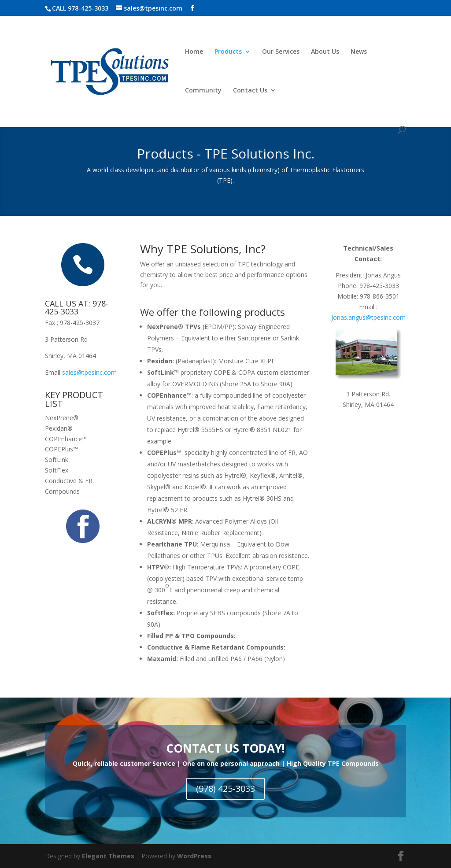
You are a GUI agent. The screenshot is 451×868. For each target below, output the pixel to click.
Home (194, 52)
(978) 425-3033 (225, 789)
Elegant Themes (108, 856)
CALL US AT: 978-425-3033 (77, 307)
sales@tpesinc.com (89, 372)
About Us (325, 52)
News (359, 52)
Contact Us (250, 91)
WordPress (194, 856)
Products (228, 52)
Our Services (281, 52)
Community (203, 91)
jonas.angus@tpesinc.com (368, 317)
